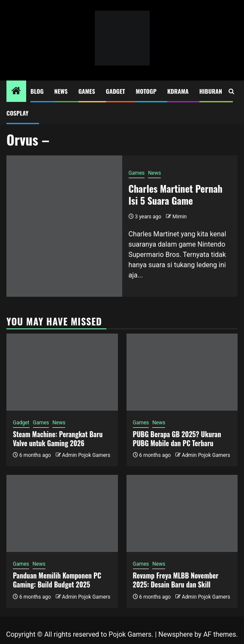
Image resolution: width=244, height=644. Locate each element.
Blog (37, 91)
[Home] (16, 92)
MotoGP (146, 91)
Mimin (179, 217)
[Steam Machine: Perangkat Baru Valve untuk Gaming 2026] (62, 372)
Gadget (116, 91)
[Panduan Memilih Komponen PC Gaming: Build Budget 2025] (62, 513)
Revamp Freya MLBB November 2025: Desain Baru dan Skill (176, 580)
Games (87, 91)
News (61, 91)
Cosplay (17, 113)
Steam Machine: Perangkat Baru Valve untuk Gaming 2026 (58, 439)
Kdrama (178, 91)
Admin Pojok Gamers (86, 455)
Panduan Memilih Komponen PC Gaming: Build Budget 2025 (57, 580)
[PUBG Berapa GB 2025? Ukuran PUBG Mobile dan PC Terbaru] (182, 372)
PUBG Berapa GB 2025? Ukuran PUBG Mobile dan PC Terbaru (177, 439)
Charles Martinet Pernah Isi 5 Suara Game (176, 195)
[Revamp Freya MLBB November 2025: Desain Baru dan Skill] (182, 513)
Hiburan (211, 91)
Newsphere (175, 634)
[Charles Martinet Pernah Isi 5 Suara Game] (64, 226)
